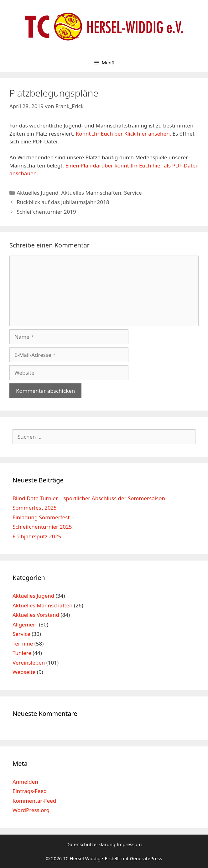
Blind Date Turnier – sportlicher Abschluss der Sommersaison (89, 498)
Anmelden (25, 782)
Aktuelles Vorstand (36, 615)
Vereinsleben (29, 663)
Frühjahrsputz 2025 (37, 536)
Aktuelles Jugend (37, 193)
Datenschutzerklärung (91, 844)
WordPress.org (31, 810)
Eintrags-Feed (30, 791)
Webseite (24, 672)
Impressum (129, 844)
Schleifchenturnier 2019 (46, 212)
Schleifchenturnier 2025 (42, 527)
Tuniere (22, 653)
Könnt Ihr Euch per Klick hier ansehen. (123, 134)
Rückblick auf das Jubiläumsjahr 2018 (63, 202)
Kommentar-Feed (34, 801)
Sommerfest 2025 (35, 508)
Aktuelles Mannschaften (91, 193)
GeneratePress (146, 858)
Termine (23, 644)
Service (133, 193)
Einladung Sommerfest (41, 517)
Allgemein (25, 624)
